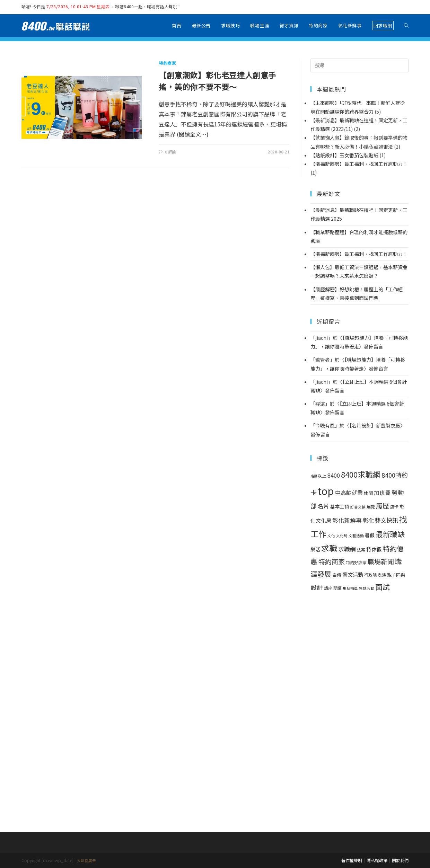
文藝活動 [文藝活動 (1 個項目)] (356, 536)
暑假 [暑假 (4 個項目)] (370, 535)
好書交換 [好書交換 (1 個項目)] (358, 507)
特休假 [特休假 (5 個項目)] (374, 549)
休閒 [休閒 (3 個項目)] (368, 493)
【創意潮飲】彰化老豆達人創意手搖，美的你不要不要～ (217, 81)
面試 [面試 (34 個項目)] (383, 587)
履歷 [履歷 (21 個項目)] (383, 506)
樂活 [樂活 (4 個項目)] (315, 549)
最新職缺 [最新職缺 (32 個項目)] (390, 534)
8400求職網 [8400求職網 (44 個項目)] (361, 474)
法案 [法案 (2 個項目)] (361, 550)
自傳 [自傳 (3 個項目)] (337, 575)
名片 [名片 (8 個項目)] (323, 506)
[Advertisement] (359, 711)
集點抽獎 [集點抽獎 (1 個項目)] (350, 588)
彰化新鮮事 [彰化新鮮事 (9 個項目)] (347, 520)
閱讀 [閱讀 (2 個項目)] (337, 588)
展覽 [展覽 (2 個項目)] (371, 507)
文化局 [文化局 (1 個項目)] (342, 536)
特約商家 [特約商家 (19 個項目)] (332, 561)
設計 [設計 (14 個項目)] (317, 587)
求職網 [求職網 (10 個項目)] (347, 549)
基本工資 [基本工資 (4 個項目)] (340, 506)
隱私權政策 (377, 860)
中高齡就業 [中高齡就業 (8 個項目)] (349, 493)
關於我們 (400, 860)
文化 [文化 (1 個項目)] (331, 536)
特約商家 (167, 63)
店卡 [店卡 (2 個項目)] (394, 507)
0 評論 (170, 152)
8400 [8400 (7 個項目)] (334, 475)
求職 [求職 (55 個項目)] (329, 548)
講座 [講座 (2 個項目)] (328, 588)
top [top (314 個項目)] (326, 490)
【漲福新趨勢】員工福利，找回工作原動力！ (359, 254)
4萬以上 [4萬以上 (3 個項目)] (318, 476)
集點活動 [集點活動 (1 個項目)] (367, 588)
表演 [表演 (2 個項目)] (382, 575)
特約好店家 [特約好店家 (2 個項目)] (356, 563)
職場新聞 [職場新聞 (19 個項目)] (381, 561)
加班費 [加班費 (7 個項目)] (382, 493)
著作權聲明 (352, 860)
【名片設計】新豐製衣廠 (375, 425)
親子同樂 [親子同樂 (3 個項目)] (396, 575)
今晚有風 (325, 425)
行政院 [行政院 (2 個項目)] (370, 575)
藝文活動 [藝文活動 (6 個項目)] (353, 574)
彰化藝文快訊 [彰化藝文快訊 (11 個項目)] (380, 520)
